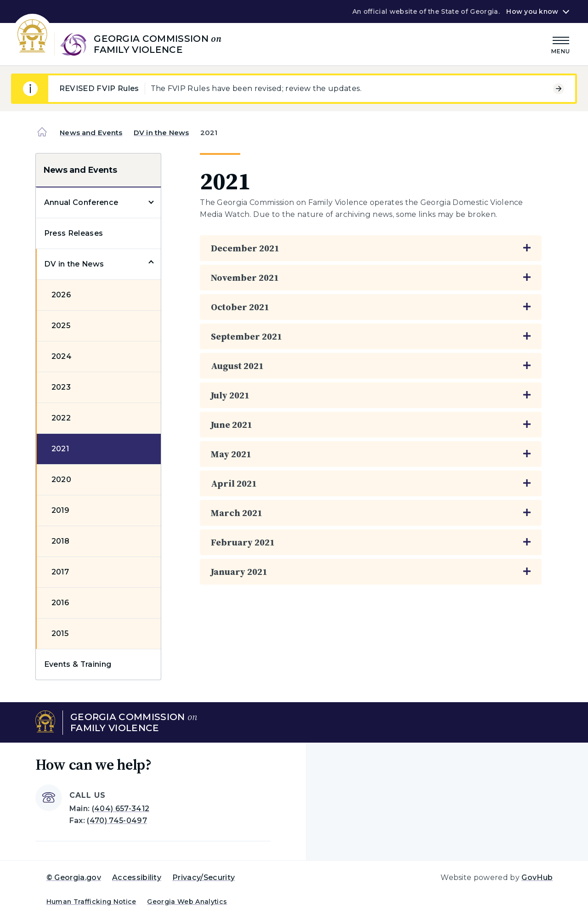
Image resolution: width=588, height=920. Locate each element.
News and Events (91, 133)
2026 (61, 295)
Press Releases (73, 233)
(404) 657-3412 (121, 809)
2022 (61, 418)
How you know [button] (532, 11)
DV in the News (161, 133)
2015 (60, 633)
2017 (60, 572)
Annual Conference (81, 202)
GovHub (537, 877)
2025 (61, 326)
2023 (61, 387)
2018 (60, 541)
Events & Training (78, 664)
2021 (60, 449)
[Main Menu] (561, 44)
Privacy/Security (204, 877)
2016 (60, 603)
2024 (62, 356)
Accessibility (137, 877)
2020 (61, 480)
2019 (60, 510)
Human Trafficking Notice (91, 902)
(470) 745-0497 (117, 821)
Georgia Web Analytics (187, 902)
